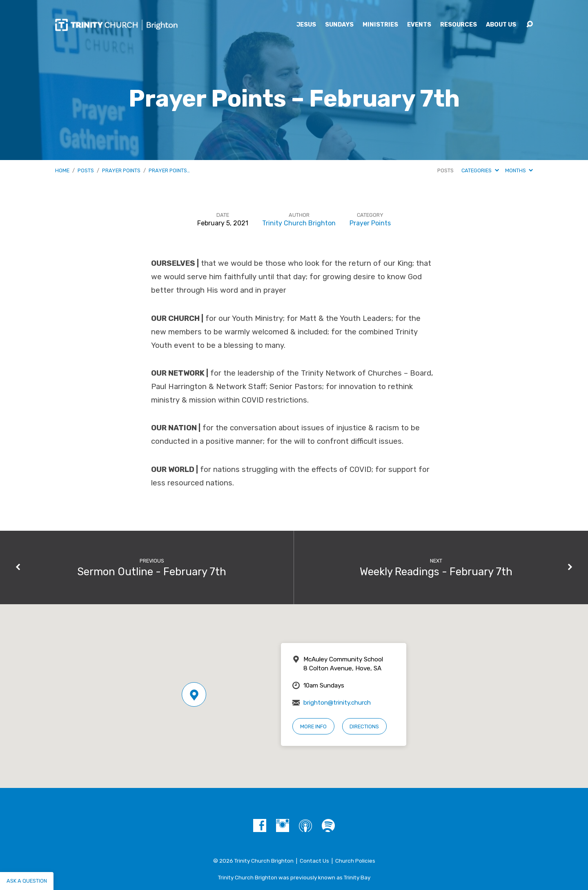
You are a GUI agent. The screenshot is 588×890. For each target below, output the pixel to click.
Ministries (380, 25)
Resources (459, 25)
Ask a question (27, 881)
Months (519, 170)
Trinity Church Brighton (299, 223)
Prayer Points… (169, 170)
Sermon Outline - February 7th (152, 572)
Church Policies (355, 861)
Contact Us (314, 861)
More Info (313, 726)
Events (419, 25)
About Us (501, 25)
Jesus (306, 25)
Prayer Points (121, 170)
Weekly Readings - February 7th (436, 572)
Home (62, 170)
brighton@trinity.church (337, 703)
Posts (86, 170)
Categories (480, 170)
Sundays (339, 25)
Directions (364, 726)
